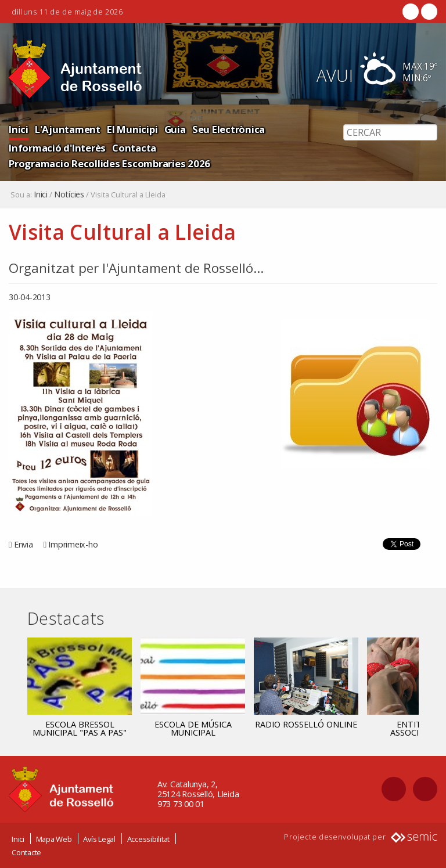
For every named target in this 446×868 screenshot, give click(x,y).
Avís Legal (99, 839)
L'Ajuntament (68, 129)
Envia (24, 544)
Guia (175, 129)
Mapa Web (54, 839)
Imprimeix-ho (73, 544)
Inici (19, 129)
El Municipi (132, 129)
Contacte (26, 852)
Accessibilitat (149, 839)
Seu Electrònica (229, 129)
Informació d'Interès (57, 148)
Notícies (69, 195)
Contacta (134, 148)
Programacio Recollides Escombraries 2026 (109, 163)
